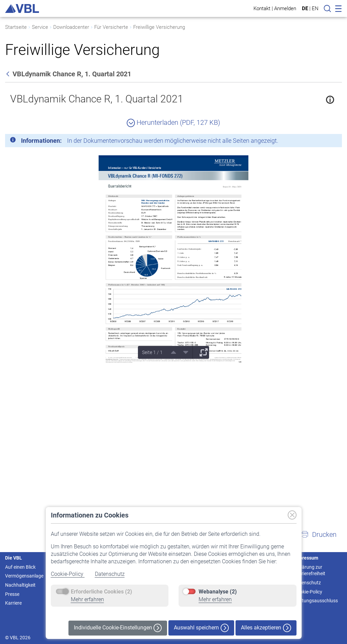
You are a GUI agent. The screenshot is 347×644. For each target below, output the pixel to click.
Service (40, 27)
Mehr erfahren (87, 599)
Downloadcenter (71, 27)
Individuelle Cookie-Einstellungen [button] (118, 628)
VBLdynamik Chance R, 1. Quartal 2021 (97, 99)
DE (305, 8)
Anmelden (285, 8)
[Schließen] (318, 142)
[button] (319, 534)
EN (315, 8)
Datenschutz (110, 574)
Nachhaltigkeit (20, 585)
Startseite (16, 27)
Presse (12, 594)
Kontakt (262, 8)
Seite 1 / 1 (152, 352)
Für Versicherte (111, 27)
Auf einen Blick (20, 567)
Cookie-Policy (68, 574)
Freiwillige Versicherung (159, 27)
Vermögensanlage (24, 576)
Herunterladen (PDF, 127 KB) (173, 122)
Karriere (13, 603)
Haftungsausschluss (316, 601)
